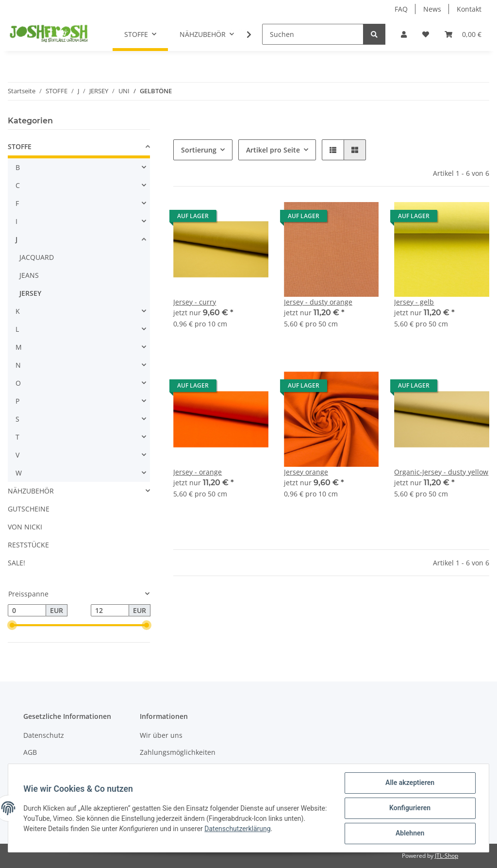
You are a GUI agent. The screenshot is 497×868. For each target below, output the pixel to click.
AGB (30, 752)
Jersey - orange (198, 472)
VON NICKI (25, 527)
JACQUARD (37, 257)
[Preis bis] (110, 611)
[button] (404, 34)
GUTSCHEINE (29, 509)
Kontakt (469, 9)
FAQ (401, 9)
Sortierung (199, 150)
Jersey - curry (195, 302)
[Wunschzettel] (426, 34)
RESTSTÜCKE (28, 545)
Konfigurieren (409, 808)
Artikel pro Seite (273, 150)
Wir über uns (161, 735)
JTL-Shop (447, 856)
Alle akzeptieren (409, 783)
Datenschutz (44, 735)
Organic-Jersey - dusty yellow (441, 472)
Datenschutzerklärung (261, 829)
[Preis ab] (27, 611)
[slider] (12, 626)
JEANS (29, 275)
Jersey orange (306, 472)
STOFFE (20, 146)
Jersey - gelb (414, 302)
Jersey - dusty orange (318, 302)
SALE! (17, 563)
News (432, 9)
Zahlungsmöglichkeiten (178, 752)
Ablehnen (409, 834)
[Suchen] (313, 34)
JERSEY (30, 293)
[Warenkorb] (463, 34)
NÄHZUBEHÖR (31, 491)
